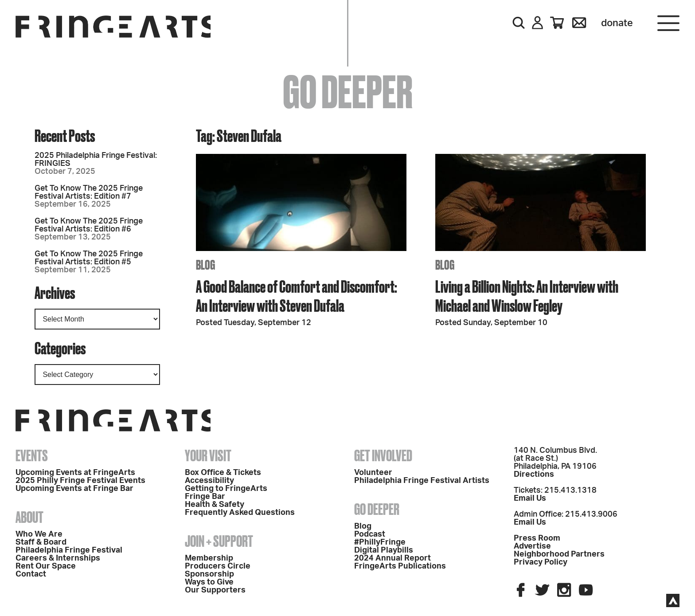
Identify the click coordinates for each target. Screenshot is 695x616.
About (29, 517)
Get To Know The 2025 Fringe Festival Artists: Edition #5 (89, 258)
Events (32, 455)
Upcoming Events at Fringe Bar (74, 489)
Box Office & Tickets (223, 473)
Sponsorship (209, 574)
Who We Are (39, 534)
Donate (617, 23)
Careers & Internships (58, 558)
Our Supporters (215, 590)
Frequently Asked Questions (240, 513)
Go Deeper (377, 509)
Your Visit (208, 455)
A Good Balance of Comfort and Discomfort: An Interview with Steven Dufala (297, 296)
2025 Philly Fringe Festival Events (80, 481)
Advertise (532, 546)
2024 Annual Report (392, 558)
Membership (209, 558)
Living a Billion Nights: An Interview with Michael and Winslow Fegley (527, 296)
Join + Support (219, 541)
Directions (534, 475)
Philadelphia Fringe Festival (69, 550)
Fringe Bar (205, 497)
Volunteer (373, 473)
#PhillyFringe (380, 542)
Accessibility (209, 481)
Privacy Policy (541, 562)
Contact (31, 574)
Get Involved (383, 455)
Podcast (370, 534)
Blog (363, 526)
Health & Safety (215, 505)
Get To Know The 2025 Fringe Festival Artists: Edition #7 (89, 192)
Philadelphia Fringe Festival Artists (422, 481)
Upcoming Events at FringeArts (75, 473)
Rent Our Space (46, 566)
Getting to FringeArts (226, 489)
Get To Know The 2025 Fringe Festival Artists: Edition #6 (89, 225)
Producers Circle (218, 566)
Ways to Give (209, 582)
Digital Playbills (384, 550)
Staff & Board (41, 542)
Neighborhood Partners (559, 554)
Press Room (537, 538)
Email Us (530, 498)
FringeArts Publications (400, 566)
